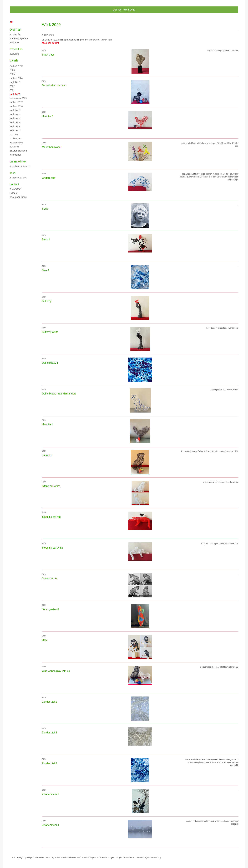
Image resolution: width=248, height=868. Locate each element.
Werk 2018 (15, 82)
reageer (14, 193)
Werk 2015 (15, 110)
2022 (12, 86)
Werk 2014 (15, 114)
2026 (12, 70)
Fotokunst (14, 42)
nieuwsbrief (15, 189)
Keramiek (14, 147)
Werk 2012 (15, 122)
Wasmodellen (16, 143)
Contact (14, 184)
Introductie (15, 34)
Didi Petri (118, 10)
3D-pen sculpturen (19, 38)
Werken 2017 (16, 102)
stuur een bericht (50, 43)
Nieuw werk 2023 (18, 98)
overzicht (14, 54)
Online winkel (18, 161)
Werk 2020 (15, 94)
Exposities (16, 49)
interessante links (18, 178)
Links (13, 173)
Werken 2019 (16, 66)
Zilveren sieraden (18, 151)
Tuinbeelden (15, 155)
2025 (12, 74)
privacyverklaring (18, 197)
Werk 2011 (15, 126)
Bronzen (14, 135)
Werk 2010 (15, 131)
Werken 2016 (16, 106)
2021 (12, 90)
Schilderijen (15, 139)
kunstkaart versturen (20, 166)
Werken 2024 (16, 78)
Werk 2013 (15, 118)
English (12, 22)
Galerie (14, 61)
